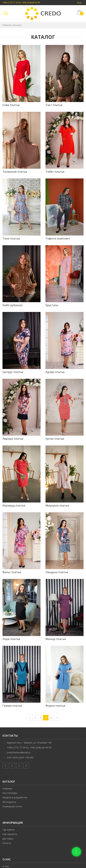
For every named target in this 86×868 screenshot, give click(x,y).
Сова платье (11, 105)
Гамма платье (12, 706)
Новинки (7, 788)
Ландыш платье (57, 572)
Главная (7, 25)
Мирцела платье (57, 505)
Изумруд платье (14, 505)
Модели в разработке (15, 797)
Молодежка (9, 802)
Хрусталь (52, 305)
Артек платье (55, 439)
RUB (80, 3)
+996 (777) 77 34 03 (12, 2)
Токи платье (11, 238)
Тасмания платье (15, 172)
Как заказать (10, 834)
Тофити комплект (58, 238)
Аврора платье (13, 439)
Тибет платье (55, 172)
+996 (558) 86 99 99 (31, 2)
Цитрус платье (13, 372)
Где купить (9, 830)
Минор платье (56, 639)
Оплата (7, 843)
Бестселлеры (10, 793)
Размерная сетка (12, 806)
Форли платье (55, 706)
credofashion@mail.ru (19, 752)
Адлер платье (55, 372)
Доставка (8, 839)
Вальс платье (12, 572)
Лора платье (11, 639)
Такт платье (54, 105)
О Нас (6, 866)
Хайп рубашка (13, 305)
